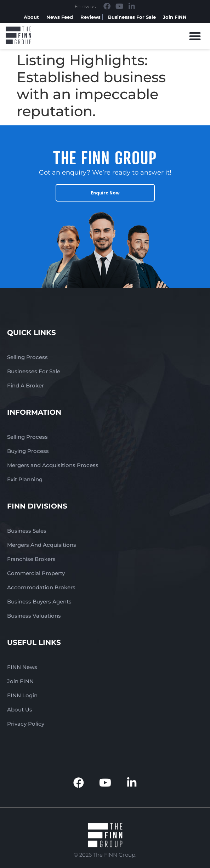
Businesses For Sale (132, 17)
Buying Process (28, 451)
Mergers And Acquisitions (42, 545)
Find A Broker (25, 385)
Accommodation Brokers (41, 587)
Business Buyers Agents (39, 602)
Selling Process (27, 357)
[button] (195, 36)
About (31, 17)
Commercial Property (36, 573)
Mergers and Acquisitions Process (53, 465)
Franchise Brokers (31, 559)
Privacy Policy (26, 724)
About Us (20, 710)
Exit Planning (25, 479)
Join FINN (175, 17)
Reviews (90, 17)
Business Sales (27, 531)
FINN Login (22, 695)
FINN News (22, 667)
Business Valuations (34, 616)
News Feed (60, 17)
